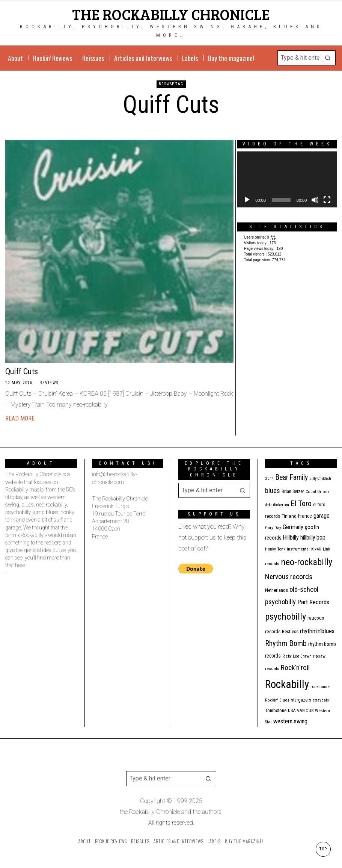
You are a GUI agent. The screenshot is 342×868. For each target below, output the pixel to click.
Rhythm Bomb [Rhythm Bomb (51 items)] (286, 643)
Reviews (49, 383)
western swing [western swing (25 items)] (290, 721)
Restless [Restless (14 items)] (290, 631)
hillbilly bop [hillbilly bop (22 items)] (313, 538)
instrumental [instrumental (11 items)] (298, 549)
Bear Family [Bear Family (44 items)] (292, 477)
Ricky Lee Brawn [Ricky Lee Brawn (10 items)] (297, 656)
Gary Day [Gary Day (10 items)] (273, 528)
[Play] (247, 200)
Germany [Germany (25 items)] (293, 527)
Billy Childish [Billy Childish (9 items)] (320, 479)
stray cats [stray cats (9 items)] (321, 700)
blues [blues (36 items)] (273, 491)
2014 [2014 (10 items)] (270, 479)
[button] (328, 58)
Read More (20, 418)
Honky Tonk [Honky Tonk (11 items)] (275, 549)
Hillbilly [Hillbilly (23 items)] (291, 538)
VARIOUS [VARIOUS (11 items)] (305, 711)
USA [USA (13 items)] (292, 710)
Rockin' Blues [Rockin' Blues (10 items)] (277, 700)
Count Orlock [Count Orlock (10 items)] (317, 492)
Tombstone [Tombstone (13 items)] (276, 710)
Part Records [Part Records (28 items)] (313, 602)
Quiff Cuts (22, 371)
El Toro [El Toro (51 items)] (301, 504)
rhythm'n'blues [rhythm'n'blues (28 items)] (317, 631)
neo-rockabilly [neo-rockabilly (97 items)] (307, 562)
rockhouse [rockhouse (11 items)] (320, 687)
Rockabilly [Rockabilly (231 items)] (287, 684)
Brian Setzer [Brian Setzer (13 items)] (293, 491)
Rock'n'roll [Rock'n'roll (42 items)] (295, 668)
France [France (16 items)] (305, 516)
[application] (287, 179)
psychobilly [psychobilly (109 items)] (286, 616)
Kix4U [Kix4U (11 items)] (316, 549)
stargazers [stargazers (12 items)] (301, 700)
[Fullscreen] (327, 200)
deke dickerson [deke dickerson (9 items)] (277, 505)
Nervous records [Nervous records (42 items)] (289, 577)
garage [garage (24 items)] (322, 516)
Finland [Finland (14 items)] (289, 516)
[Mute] (315, 200)
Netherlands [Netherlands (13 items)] (276, 590)
